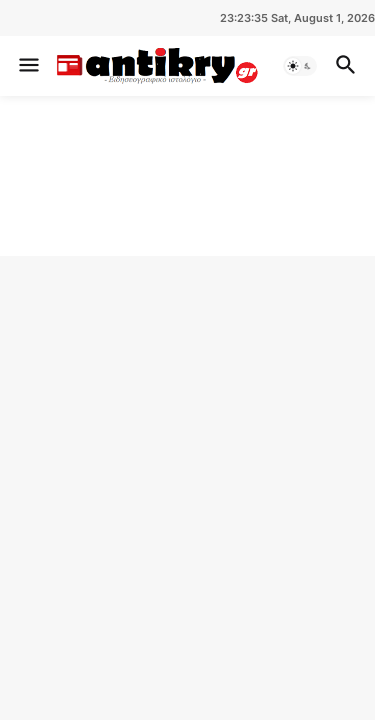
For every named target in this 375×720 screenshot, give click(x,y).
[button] (27, 66)
